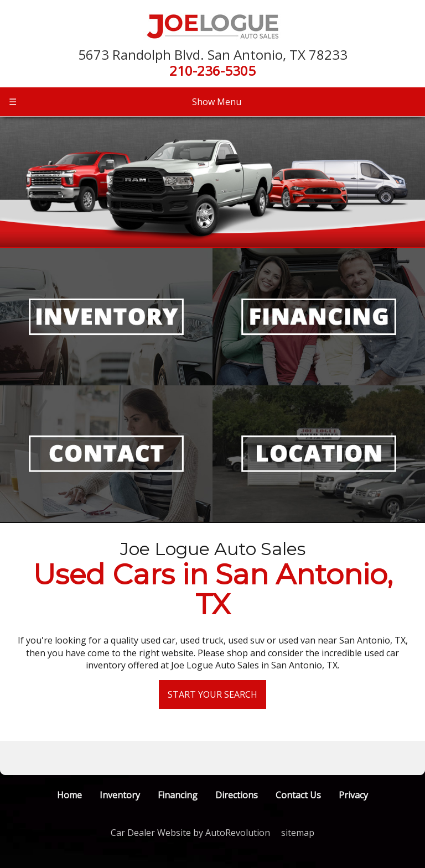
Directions (237, 795)
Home (69, 795)
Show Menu (125, 102)
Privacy (353, 795)
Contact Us (298, 795)
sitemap (298, 833)
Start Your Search (212, 694)
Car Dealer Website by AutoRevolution (190, 833)
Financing (178, 795)
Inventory (120, 795)
